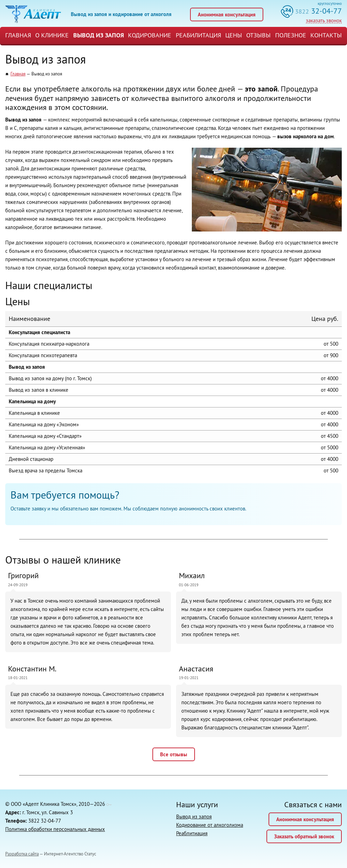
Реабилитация (198, 35)
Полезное (291, 35)
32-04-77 (318, 11)
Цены (234, 35)
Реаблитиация (192, 833)
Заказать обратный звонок (304, 836)
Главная (18, 35)
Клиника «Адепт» (33, 14)
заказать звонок (324, 21)
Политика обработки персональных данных (55, 829)
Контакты (326, 35)
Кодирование (150, 35)
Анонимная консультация (227, 14)
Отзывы (258, 35)
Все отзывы (174, 754)
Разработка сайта (22, 854)
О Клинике (52, 35)
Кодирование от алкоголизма (210, 825)
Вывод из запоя (99, 35)
